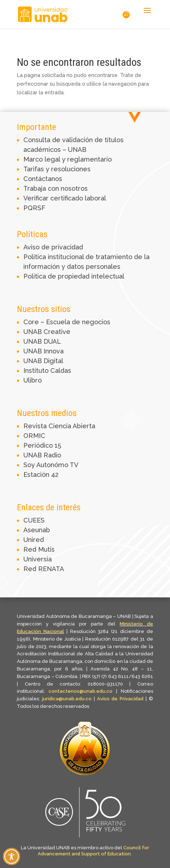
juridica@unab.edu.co (67, 699)
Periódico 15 (42, 445)
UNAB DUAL (42, 341)
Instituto (37, 370)
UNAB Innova (43, 351)
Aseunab (37, 530)
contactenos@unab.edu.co (81, 691)
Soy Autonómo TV (51, 465)
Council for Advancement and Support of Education (93, 851)
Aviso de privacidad (53, 247)
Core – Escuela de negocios (67, 322)
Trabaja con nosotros (56, 188)
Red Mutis (39, 549)
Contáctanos (43, 179)
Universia (38, 559)
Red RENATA (44, 569)
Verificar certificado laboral (65, 198)
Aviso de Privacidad (121, 699)
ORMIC (34, 436)
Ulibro (33, 380)
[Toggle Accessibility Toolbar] (12, 856)
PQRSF (34, 208)
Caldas (61, 370)
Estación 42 (41, 474)
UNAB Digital (43, 361)
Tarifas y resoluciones (57, 169)
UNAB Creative (47, 332)
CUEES (34, 520)
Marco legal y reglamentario (68, 159)
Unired (34, 540)
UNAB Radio (42, 455)
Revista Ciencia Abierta (59, 426)
